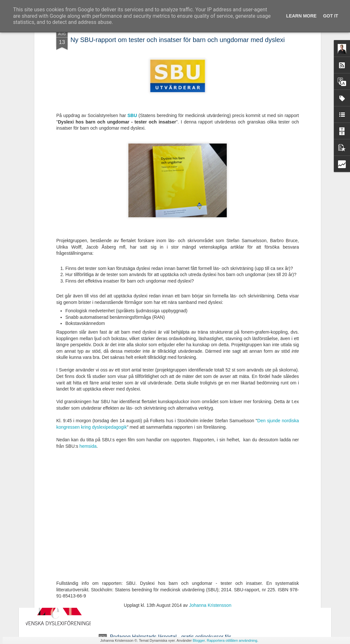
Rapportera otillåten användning (232, 640)
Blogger (199, 640)
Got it (331, 16)
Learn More (301, 16)
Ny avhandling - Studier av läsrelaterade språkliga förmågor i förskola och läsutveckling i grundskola (167, 493)
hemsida (88, 359)
